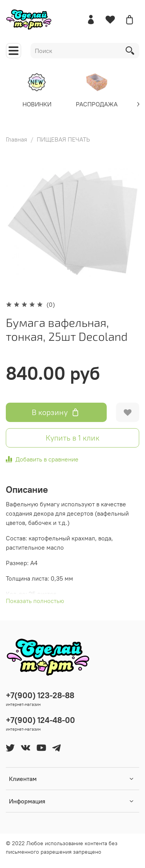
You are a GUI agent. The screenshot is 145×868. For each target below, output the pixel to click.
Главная (16, 139)
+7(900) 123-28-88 (40, 695)
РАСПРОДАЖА (97, 104)
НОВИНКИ (37, 104)
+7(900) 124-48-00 (40, 720)
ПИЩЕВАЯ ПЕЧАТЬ (63, 139)
